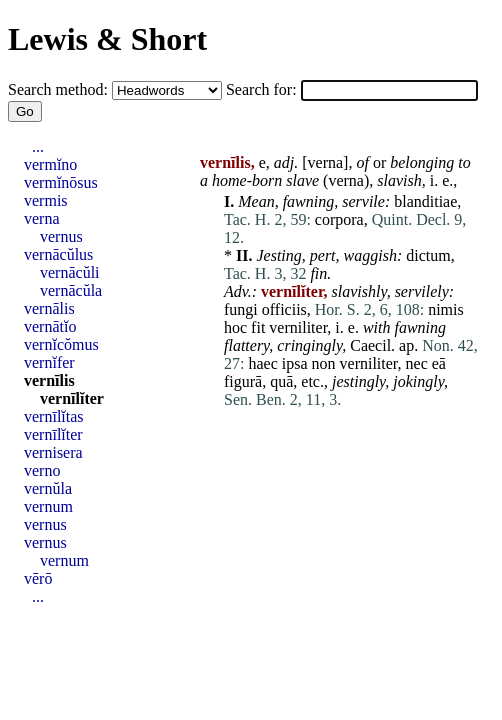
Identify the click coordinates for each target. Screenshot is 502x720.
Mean (256, 201)
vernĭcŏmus (61, 344)
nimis (446, 309)
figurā (243, 381)
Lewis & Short (107, 39)
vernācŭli (70, 272)
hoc (235, 327)
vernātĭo (50, 326)
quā (281, 381)
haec (262, 363)
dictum (428, 255)
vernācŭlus (58, 254)
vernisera (53, 452)
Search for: (263, 89)
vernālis (49, 308)
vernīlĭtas (54, 416)
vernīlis (49, 380)
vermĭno (50, 164)
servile (363, 201)
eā (439, 363)
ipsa (295, 363)
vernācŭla (71, 290)
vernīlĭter (72, 398)
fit (258, 327)
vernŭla (48, 488)
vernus (61, 236)
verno (42, 470)
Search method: (60, 89)
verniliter (298, 327)
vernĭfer (49, 362)
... (38, 146)
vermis (46, 200)
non (324, 363)
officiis (284, 309)
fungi (241, 309)
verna (326, 162)
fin (318, 273)
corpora (339, 219)
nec (417, 363)
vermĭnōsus (61, 182)
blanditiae (425, 201)
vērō (38, 578)
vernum (48, 506)
